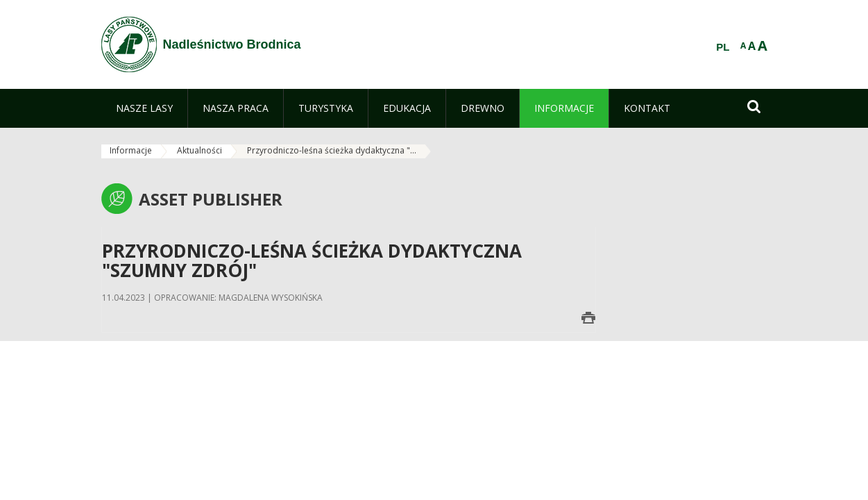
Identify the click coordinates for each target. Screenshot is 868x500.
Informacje (131, 150)
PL (723, 47)
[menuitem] (144, 108)
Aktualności (199, 150)
